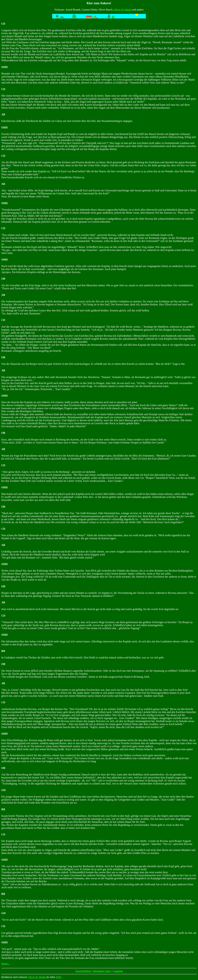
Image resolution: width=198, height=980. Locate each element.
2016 (59, 977)
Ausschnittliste (83, 971)
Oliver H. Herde (123, 10)
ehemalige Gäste (102, 971)
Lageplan (118, 971)
